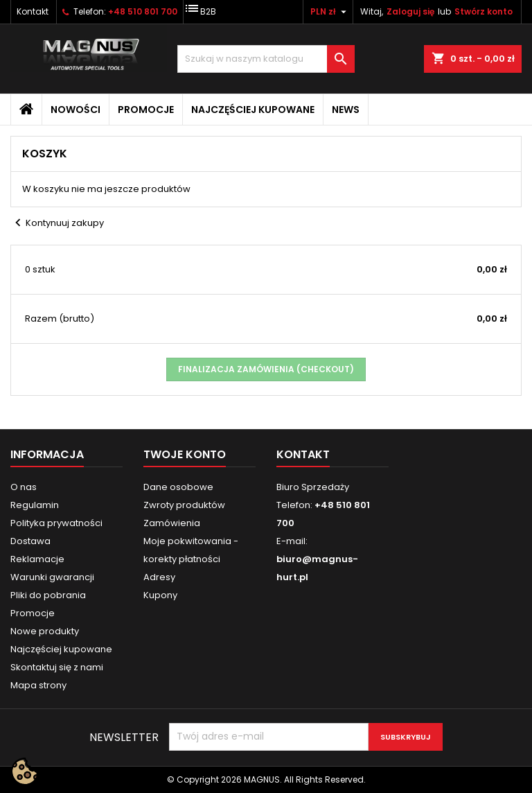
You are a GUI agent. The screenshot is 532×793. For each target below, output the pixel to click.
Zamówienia (172, 523)
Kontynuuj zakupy (57, 223)
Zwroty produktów (184, 505)
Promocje (146, 110)
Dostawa (30, 541)
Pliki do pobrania (48, 595)
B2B (200, 9)
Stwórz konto (484, 11)
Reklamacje (37, 559)
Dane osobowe (178, 487)
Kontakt (33, 11)
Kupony (160, 595)
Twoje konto (185, 454)
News (346, 110)
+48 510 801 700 (143, 11)
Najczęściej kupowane (253, 110)
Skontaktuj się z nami (57, 667)
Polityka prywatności (56, 523)
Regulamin (35, 505)
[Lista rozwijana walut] (330, 12)
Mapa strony (38, 685)
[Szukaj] (266, 59)
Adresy (159, 577)
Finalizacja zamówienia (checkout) (266, 369)
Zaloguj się (410, 11)
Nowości (76, 110)
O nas (24, 487)
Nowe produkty (45, 631)
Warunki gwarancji (52, 577)
